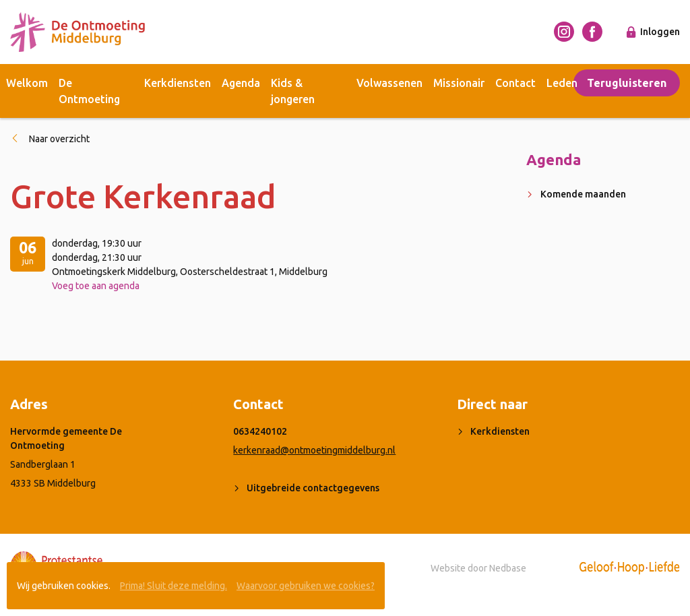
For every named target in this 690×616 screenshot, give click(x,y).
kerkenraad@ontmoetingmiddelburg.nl (314, 450)
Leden (562, 83)
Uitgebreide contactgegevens (313, 488)
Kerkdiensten (178, 83)
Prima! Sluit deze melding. (174, 586)
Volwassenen (389, 83)
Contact (515, 83)
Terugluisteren (627, 83)
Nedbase (508, 568)
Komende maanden (583, 194)
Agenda (241, 83)
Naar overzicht (59, 139)
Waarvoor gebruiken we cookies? (306, 586)
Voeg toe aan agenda (96, 286)
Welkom (27, 83)
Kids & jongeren (293, 91)
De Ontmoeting (89, 91)
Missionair (459, 83)
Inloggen (660, 32)
